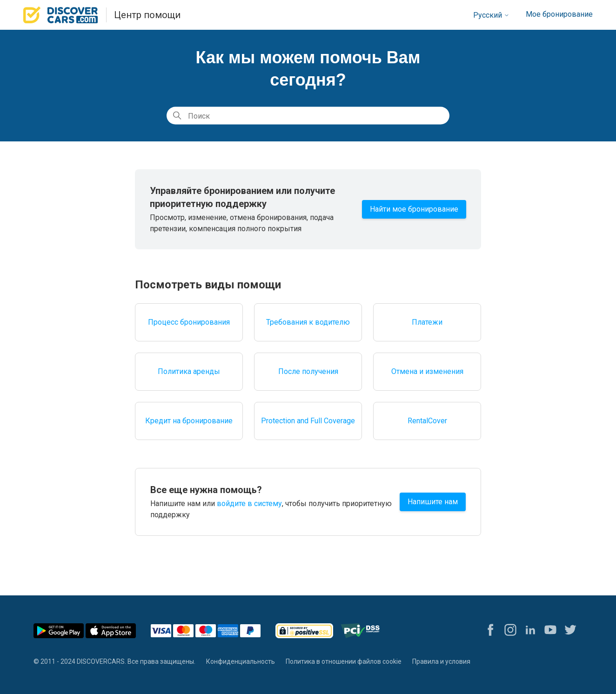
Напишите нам (433, 502)
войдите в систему (249, 504)
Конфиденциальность (241, 661)
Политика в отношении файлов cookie (344, 661)
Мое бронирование (559, 14)
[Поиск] (308, 116)
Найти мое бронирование (414, 209)
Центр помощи (147, 15)
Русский (491, 15)
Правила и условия (441, 661)
